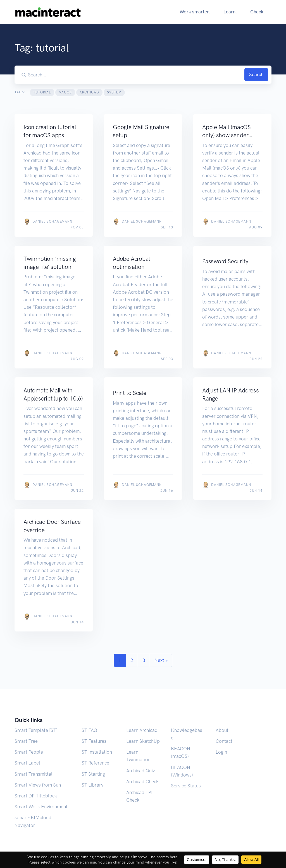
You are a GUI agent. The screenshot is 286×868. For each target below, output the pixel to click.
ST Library (92, 785)
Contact (224, 741)
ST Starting (93, 774)
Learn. (230, 12)
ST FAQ (89, 730)
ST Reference (95, 763)
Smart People (29, 752)
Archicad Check (142, 782)
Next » (161, 660)
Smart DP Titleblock (36, 796)
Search (256, 74)
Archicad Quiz (141, 771)
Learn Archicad (142, 730)
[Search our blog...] (135, 75)
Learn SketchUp (143, 741)
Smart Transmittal (34, 774)
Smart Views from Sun (38, 785)
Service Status (186, 786)
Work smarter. (195, 12)
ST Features (94, 741)
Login (221, 752)
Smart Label (27, 763)
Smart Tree (26, 741)
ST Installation (97, 752)
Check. (258, 12)
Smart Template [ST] (36, 730)
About (222, 730)
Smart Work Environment (41, 807)
